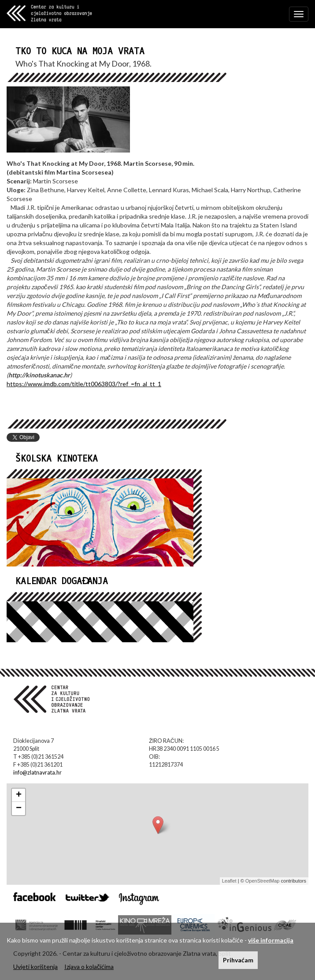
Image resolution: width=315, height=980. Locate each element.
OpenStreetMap (263, 881)
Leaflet (229, 881)
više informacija (271, 940)
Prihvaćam (238, 960)
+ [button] (19, 795)
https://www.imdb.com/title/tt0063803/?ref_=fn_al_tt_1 (84, 384)
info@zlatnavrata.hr (37, 773)
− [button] (19, 809)
